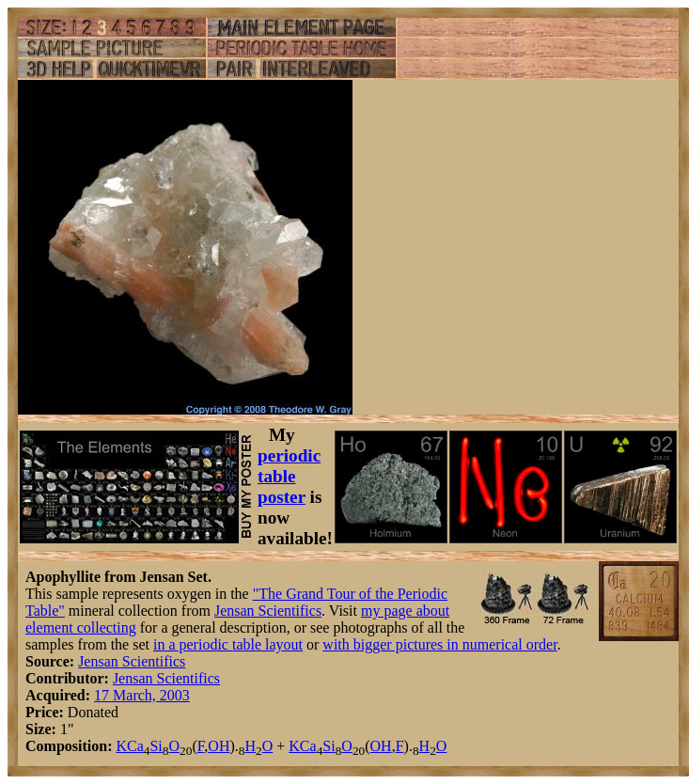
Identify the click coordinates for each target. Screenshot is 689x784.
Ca (135, 746)
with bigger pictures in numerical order (439, 644)
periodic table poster (289, 476)
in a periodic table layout (228, 644)
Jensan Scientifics (268, 611)
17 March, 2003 (142, 695)
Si (156, 746)
